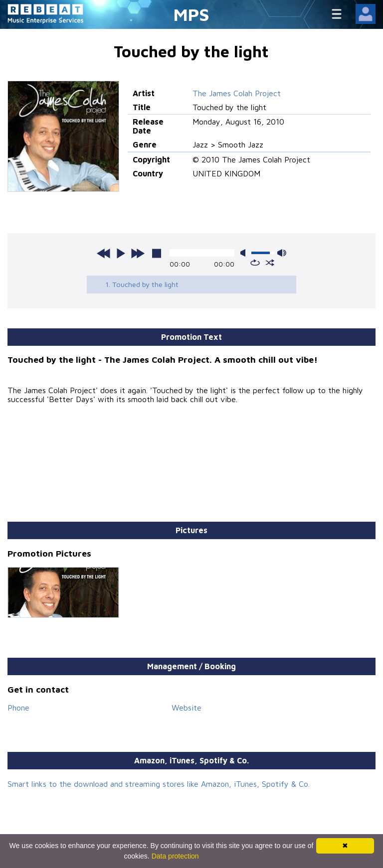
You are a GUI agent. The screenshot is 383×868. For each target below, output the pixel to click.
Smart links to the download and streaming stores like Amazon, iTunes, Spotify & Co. (159, 784)
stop (157, 253)
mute (245, 253)
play (121, 253)
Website (187, 708)
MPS (191, 14)
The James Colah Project (237, 93)
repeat (255, 263)
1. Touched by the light (142, 284)
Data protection (175, 856)
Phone (18, 708)
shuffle (270, 263)
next (138, 253)
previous (104, 253)
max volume (282, 253)
